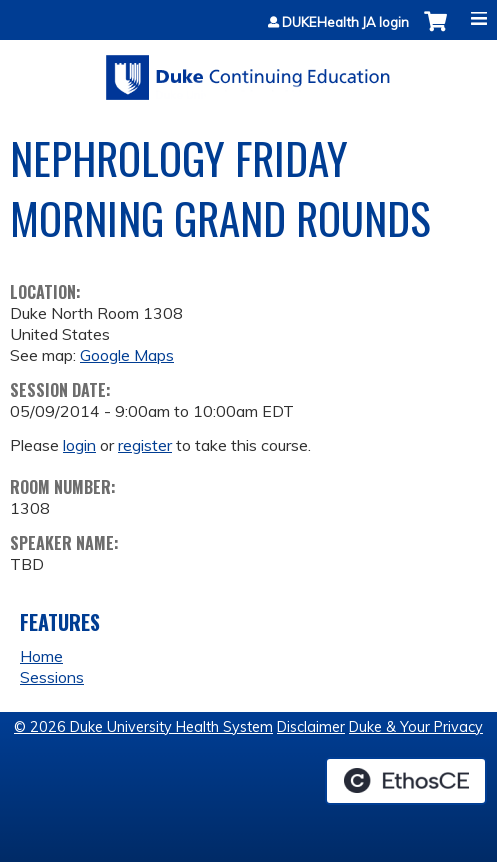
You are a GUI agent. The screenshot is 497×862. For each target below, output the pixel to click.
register (145, 445)
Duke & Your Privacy (416, 727)
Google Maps (127, 355)
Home (41, 656)
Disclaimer (311, 727)
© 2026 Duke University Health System (143, 727)
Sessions (52, 677)
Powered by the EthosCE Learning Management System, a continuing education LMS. (406, 781)
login (79, 445)
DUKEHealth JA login (345, 22)
